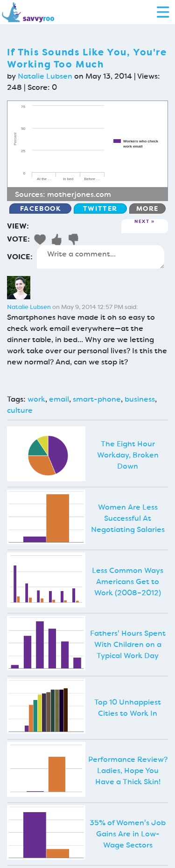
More (147, 209)
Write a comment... (101, 257)
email (59, 399)
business (140, 399)
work (36, 399)
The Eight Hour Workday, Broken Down (128, 455)
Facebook (41, 209)
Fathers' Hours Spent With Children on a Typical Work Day (128, 644)
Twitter (100, 209)
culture (20, 410)
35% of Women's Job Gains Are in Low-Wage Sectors (128, 834)
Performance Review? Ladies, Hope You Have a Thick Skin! (128, 770)
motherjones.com (79, 194)
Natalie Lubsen (45, 76)
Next (142, 222)
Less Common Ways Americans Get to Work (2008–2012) (128, 582)
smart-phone (97, 399)
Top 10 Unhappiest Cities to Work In (128, 708)
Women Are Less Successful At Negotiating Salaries (128, 518)
